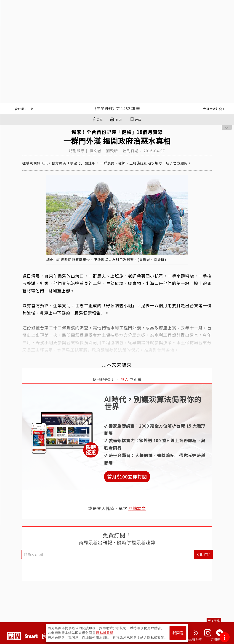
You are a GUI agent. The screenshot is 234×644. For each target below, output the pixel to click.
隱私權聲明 (105, 633)
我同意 (178, 633)
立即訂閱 (203, 554)
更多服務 (214, 621)
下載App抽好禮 (191, 639)
